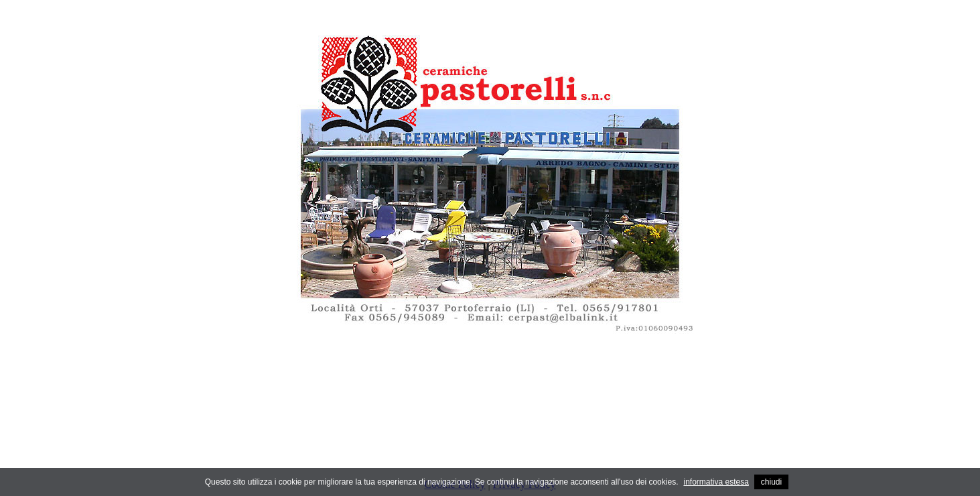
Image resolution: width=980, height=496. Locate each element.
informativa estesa (716, 482)
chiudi (771, 482)
